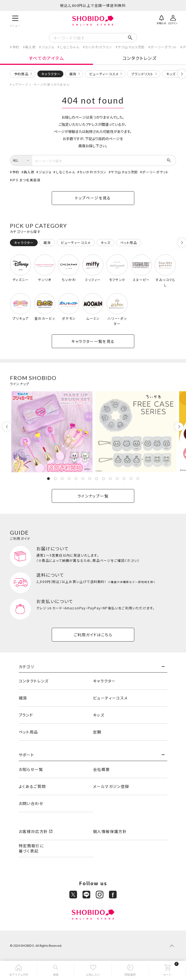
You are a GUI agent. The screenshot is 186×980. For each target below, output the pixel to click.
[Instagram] (100, 895)
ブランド (26, 715)
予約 (16, 47)
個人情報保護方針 (110, 831)
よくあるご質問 (32, 786)
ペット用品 (28, 732)
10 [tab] (110, 479)
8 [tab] (97, 479)
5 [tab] (76, 479)
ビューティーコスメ (104, 74)
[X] (73, 895)
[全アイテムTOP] (19, 970)
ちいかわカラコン (99, 47)
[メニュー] (15, 20)
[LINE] (86, 895)
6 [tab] (83, 479)
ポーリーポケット (164, 47)
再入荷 (31, 47)
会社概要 (102, 769)
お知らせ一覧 (31, 769)
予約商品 (21, 74)
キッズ (171, 74)
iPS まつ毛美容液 (26, 180)
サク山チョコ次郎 (131, 47)
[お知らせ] (162, 19)
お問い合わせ (31, 803)
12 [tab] (124, 479)
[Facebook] (113, 895)
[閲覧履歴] (130, 970)
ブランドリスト (142, 74)
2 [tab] (55, 479)
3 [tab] (62, 479)
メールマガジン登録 (111, 786)
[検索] (56, 970)
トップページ (19, 84)
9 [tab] (103, 479)
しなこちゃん (70, 47)
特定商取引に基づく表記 (31, 848)
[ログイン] (173, 19)
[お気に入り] (93, 970)
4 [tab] (69, 479)
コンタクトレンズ (140, 58)
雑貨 (73, 74)
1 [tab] (48, 479)
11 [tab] (117, 479)
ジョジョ (48, 47)
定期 (97, 732)
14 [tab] (138, 479)
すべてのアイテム (47, 58)
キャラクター (104, 681)
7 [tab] (90, 479)
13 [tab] (131, 479)
